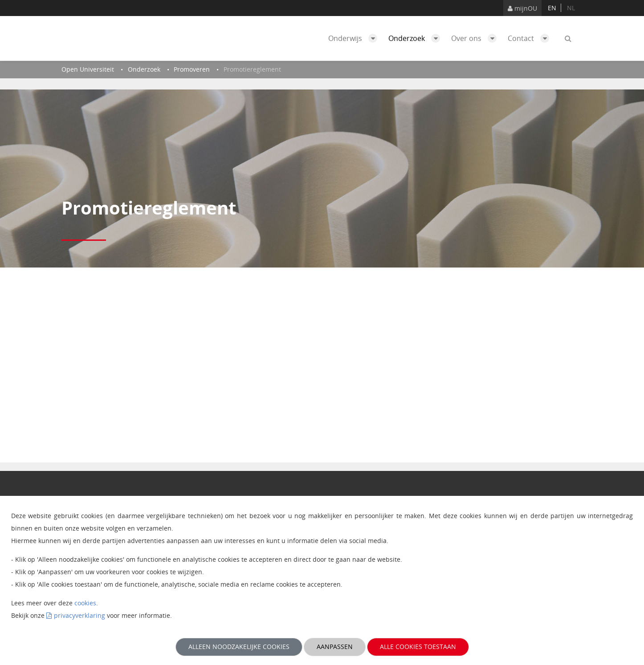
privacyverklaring (79, 615)
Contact (531, 38)
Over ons (476, 38)
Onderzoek (416, 38)
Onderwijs (355, 38)
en (552, 8)
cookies (85, 603)
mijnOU (522, 8)
